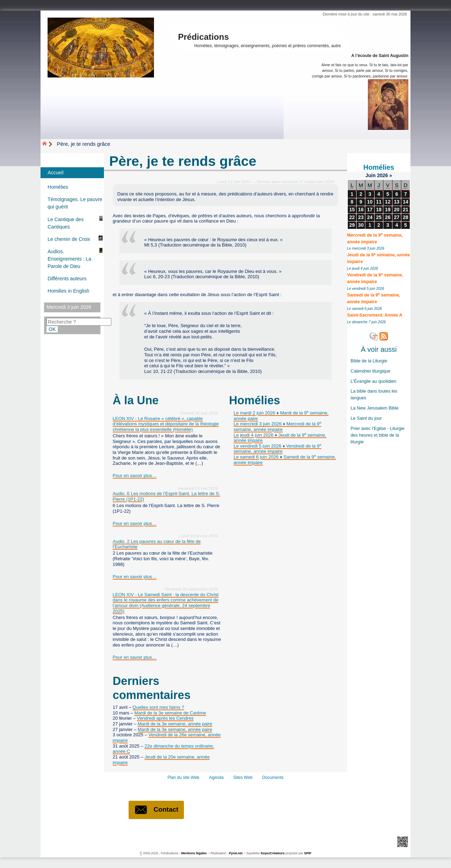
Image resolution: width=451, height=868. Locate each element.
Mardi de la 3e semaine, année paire (175, 724)
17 (370, 210)
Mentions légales (194, 853)
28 (406, 217)
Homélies (379, 167)
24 (370, 217)
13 (397, 202)
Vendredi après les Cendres (165, 718)
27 (397, 217)
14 (406, 202)
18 (379, 210)
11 (379, 202)
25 (379, 217)
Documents (273, 778)
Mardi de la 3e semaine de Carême (170, 713)
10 (370, 202)
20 (397, 210)
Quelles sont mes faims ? (158, 707)
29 (352, 225)
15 (352, 210)
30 (361, 225)
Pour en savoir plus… (135, 476)
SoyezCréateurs (273, 853)
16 (361, 210)
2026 (383, 175)
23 (361, 217)
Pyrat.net (236, 853)
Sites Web (243, 778)
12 (388, 202)
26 (388, 217)
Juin (371, 175)
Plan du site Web (183, 778)
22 (352, 217)
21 (406, 210)
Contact (156, 810)
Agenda (216, 778)
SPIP (308, 853)
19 (388, 210)
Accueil (55, 173)
